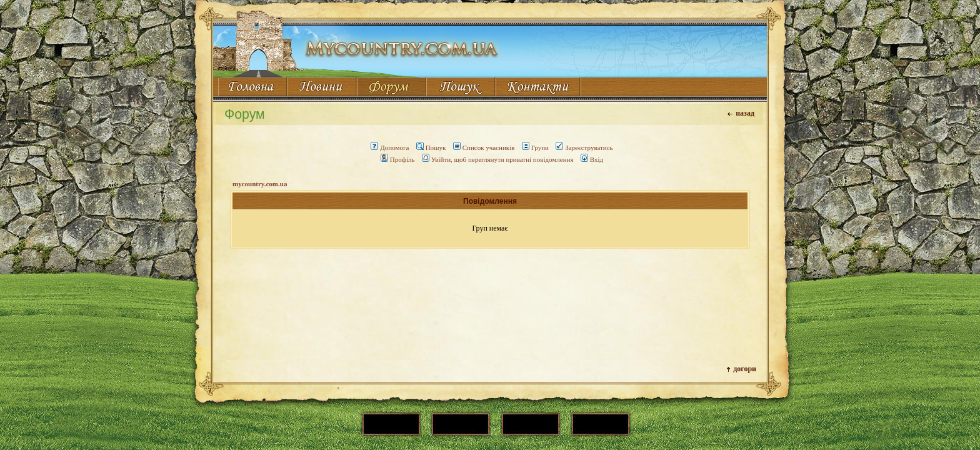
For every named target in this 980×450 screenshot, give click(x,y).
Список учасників (484, 147)
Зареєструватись (584, 147)
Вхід (592, 159)
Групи (535, 147)
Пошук (431, 147)
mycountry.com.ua (260, 184)
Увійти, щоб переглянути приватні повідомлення (498, 159)
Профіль (398, 159)
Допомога (390, 147)
